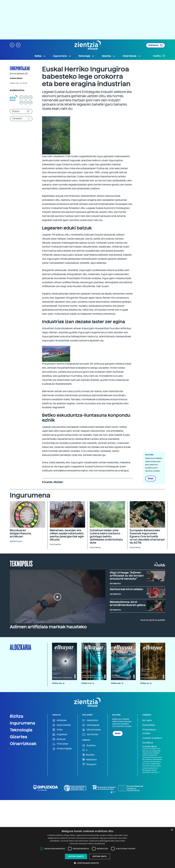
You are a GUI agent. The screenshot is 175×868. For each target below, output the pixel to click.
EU (21, 97)
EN (21, 102)
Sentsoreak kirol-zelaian (126, 589)
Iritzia (57, 730)
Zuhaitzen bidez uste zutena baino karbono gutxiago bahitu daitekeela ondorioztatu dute (106, 536)
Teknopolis (21, 563)
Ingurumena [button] (62, 56)
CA (26, 102)
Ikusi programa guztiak (153, 620)
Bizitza (17, 716)
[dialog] (87, 848)
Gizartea (19, 737)
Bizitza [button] (40, 56)
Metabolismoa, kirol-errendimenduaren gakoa (128, 603)
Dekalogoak (91, 725)
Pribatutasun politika (149, 731)
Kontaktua (148, 743)
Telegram (89, 764)
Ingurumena (23, 723)
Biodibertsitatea (17, 90)
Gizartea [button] (109, 56)
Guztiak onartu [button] (76, 856)
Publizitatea (148, 725)
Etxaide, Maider (16, 78)
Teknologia (21, 730)
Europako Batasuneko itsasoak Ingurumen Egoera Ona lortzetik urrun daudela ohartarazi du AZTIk (147, 536)
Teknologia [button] (86, 56)
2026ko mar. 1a (88, 683)
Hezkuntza (90, 720)
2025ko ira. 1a (146, 683)
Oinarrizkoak (23, 744)
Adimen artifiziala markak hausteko (48, 627)
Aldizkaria (156, 45)
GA (30, 102)
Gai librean (90, 735)
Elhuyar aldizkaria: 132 (19, 73)
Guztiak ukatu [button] (100, 856)
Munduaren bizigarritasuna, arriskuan (21, 533)
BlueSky (88, 755)
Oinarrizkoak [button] (132, 56)
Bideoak (59, 739)
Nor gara (147, 720)
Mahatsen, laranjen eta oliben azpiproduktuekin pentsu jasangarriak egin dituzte (67, 535)
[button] (12, 45)
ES (26, 97)
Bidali (151, 479)
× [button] (172, 830)
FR (30, 97)
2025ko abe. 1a (117, 683)
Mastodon (90, 759)
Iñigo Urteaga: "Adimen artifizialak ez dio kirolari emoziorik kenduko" (127, 576)
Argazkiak (60, 735)
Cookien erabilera (152, 738)
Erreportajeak (20, 68)
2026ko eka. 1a (58, 683)
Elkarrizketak (62, 725)
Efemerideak (91, 730)
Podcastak (60, 744)
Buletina (159, 56)
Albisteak (60, 720)
